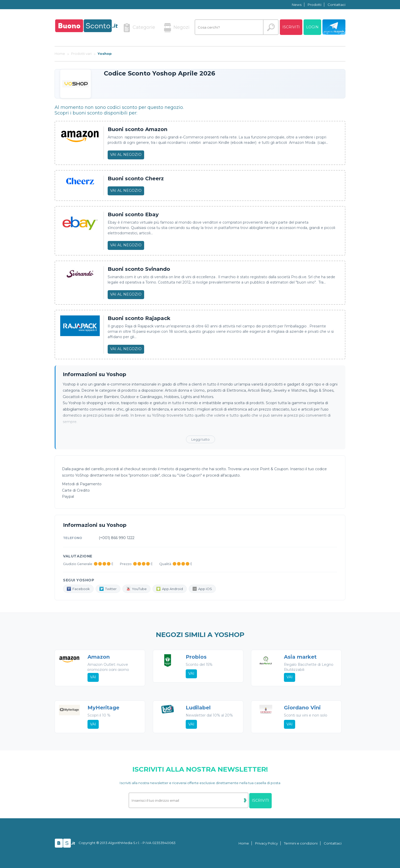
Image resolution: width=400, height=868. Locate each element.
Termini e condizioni (301, 843)
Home (244, 843)
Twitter (108, 589)
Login (312, 27)
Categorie (139, 28)
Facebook (78, 589)
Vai (93, 677)
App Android (170, 589)
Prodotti (315, 5)
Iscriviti (291, 27)
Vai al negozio (126, 155)
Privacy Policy (266, 843)
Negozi (177, 28)
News (297, 5)
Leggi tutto (201, 439)
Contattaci (336, 5)
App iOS (202, 589)
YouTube (136, 589)
